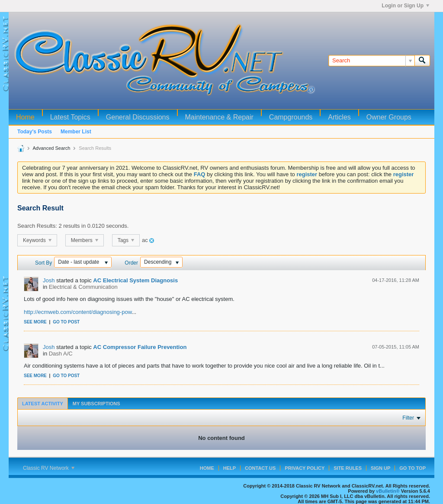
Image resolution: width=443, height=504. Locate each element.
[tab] (43, 403)
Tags (126, 240)
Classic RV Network (49, 468)
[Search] (371, 61)
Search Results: (37, 226)
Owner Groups (389, 117)
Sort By (43, 263)
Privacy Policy (305, 468)
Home (25, 117)
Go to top (413, 468)
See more (35, 322)
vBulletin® (388, 491)
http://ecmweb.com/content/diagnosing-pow (78, 312)
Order (131, 263)
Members (85, 240)
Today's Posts (35, 132)
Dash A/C (61, 354)
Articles (339, 117)
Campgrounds (291, 117)
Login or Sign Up (405, 6)
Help (230, 468)
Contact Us (260, 468)
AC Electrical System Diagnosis (135, 280)
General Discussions (138, 117)
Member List (76, 132)
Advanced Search (51, 148)
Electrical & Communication (83, 287)
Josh (49, 280)
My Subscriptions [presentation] (96, 404)
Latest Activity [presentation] (43, 404)
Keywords (37, 240)
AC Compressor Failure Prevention (140, 347)
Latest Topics (70, 117)
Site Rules (348, 468)
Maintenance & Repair (219, 117)
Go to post (66, 322)
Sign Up (380, 468)
